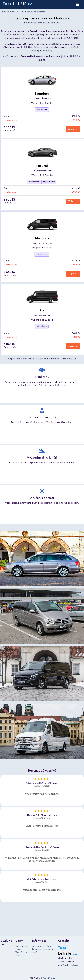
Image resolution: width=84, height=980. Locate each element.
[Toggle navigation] (78, 5)
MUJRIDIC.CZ (48, 978)
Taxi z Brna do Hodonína (33, 12)
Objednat (73, 129)
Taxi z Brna (12, 12)
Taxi (3, 12)
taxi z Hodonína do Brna (46, 23)
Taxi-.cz (17, 4)
